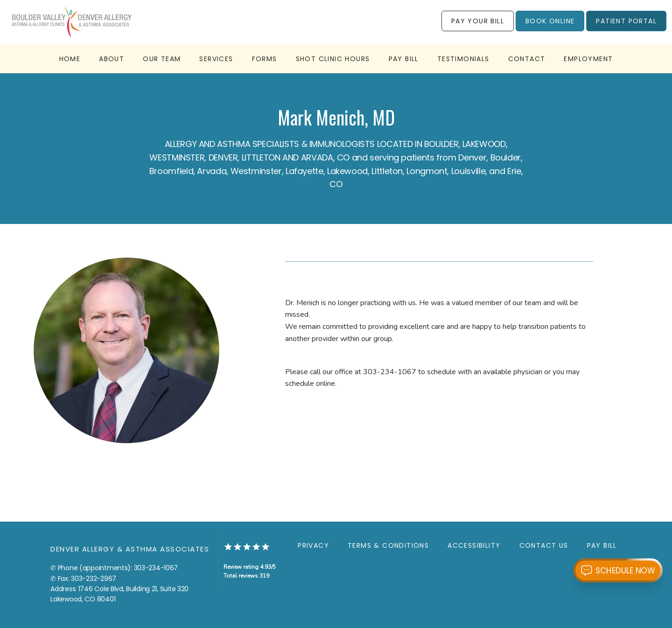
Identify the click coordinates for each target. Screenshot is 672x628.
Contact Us (544, 545)
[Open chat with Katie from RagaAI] (618, 570)
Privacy (313, 545)
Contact (527, 59)
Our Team (162, 59)
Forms (265, 59)
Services (216, 59)
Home (70, 59)
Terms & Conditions (388, 545)
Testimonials (463, 59)
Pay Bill (404, 59)
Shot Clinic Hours (333, 59)
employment (588, 59)
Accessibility (474, 545)
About (112, 59)
